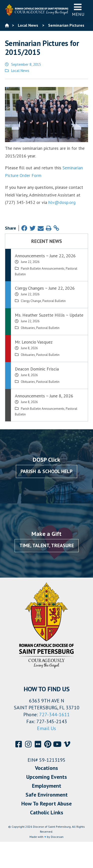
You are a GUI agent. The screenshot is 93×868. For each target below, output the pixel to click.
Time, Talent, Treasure (47, 545)
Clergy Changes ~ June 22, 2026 (45, 288)
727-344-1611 (54, 715)
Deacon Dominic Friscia (37, 369)
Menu (78, 10)
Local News (20, 71)
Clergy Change (31, 301)
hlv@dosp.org (62, 202)
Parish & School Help (46, 471)
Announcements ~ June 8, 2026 (44, 396)
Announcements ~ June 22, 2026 (45, 256)
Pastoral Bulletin (54, 301)
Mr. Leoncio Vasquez (34, 342)
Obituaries (28, 328)
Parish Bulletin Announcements (43, 269)
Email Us (46, 728)
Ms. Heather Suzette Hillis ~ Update (49, 315)
